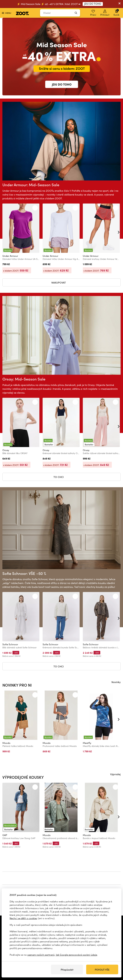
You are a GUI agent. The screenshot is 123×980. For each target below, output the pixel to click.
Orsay (6, 450)
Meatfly (87, 743)
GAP (5, 835)
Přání (93, 13)
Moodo (6, 743)
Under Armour (10, 256)
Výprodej (115, 774)
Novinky (116, 682)
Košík (116, 12)
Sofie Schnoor (10, 644)
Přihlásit (105, 13)
